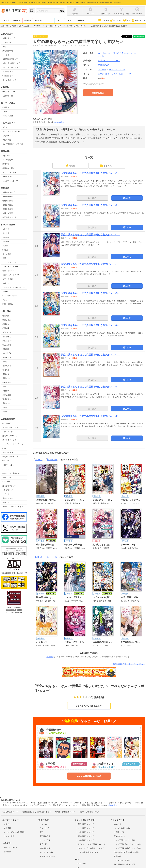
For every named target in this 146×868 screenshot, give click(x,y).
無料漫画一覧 (8, 197)
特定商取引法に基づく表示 (123, 864)
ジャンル (103, 21)
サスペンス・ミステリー (12, 275)
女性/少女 (27, 21)
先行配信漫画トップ (10, 59)
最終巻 (70, 165)
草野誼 (5, 362)
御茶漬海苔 (7, 345)
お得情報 (7, 852)
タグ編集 (60, 122)
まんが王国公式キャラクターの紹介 (127, 844)
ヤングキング (8, 490)
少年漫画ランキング (85, 840)
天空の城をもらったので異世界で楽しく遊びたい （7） (90, 355)
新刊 (126, 21)
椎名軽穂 (6, 370)
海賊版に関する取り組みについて (14, 573)
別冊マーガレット (9, 465)
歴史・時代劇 (8, 279)
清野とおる (7, 378)
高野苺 (5, 387)
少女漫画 (6, 233)
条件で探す (7, 156)
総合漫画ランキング (85, 824)
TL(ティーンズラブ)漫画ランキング (91, 844)
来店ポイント (138, 21)
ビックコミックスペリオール (14, 507)
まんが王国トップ (10, 812)
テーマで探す (8, 160)
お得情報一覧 (8, 96)
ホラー (5, 292)
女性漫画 (6, 229)
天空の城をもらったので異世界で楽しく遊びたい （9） (90, 416)
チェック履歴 (8, 116)
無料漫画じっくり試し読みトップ (36, 812)
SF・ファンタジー (10, 296)
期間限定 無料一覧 (10, 217)
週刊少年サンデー (9, 486)
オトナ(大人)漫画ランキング (88, 852)
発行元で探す (8, 177)
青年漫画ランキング (85, 836)
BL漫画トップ (8, 76)
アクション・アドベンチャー (14, 287)
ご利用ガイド (8, 136)
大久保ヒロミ (8, 341)
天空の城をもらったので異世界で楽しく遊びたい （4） (90, 264)
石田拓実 (6, 328)
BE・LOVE (7, 423)
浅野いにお (7, 320)
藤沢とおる (7, 403)
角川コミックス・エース (46, 557)
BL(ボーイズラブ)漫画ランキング (90, 848)
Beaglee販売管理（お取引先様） (126, 852)
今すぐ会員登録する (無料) (89, 776)
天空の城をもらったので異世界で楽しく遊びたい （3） (90, 235)
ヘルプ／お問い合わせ (11, 132)
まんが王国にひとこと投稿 (13, 144)
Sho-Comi (6, 482)
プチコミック (8, 432)
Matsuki (105, 53)
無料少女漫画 (8, 205)
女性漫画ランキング (85, 828)
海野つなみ (7, 332)
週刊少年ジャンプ (9, 440)
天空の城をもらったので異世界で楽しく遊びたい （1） (90, 173)
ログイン (6, 112)
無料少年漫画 (8, 213)
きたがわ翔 (7, 353)
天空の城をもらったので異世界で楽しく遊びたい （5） (90, 293)
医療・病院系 (8, 304)
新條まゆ (6, 374)
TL (49, 21)
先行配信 (17, 21)
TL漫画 (5, 246)
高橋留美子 (7, 391)
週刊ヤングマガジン (10, 436)
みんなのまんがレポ (10, 181)
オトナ (70, 21)
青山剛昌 (6, 316)
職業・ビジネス (9, 271)
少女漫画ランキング (85, 832)
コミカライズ (111, 74)
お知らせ (6, 127)
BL (60, 21)
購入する (127, 198)
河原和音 (6, 349)
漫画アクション (9, 498)
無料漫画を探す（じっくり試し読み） (129, 664)
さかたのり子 (8, 366)
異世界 (101, 74)
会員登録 (6, 107)
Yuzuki (101, 56)
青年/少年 (38, 21)
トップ (6, 21)
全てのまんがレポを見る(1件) (89, 706)
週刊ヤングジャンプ (10, 457)
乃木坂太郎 (7, 395)
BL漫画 (5, 250)
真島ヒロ (6, 407)
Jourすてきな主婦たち (11, 473)
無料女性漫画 (8, 201)
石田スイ (6, 324)
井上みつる (125, 53)
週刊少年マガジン (9, 452)
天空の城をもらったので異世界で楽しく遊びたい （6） (90, 325)
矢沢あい (6, 412)
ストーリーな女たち (10, 427)
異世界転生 (48, 122)
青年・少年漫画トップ (11, 67)
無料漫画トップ (9, 38)
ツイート (128, 37)
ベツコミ (6, 469)
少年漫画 (6, 242)
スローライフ (125, 74)
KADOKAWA (103, 65)
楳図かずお (7, 337)
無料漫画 (81, 21)
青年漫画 (6, 237)
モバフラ (6, 503)
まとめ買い (107, 165)
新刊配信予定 (8, 51)
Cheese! (6, 461)
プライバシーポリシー (122, 860)
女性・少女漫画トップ (11, 63)
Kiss (4, 448)
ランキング (116, 21)
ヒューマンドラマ (9, 262)
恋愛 (4, 258)
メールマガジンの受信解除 (14, 832)
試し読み (92, 198)
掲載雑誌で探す (9, 168)
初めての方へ (8, 140)
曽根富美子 (7, 382)
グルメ (5, 300)
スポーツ (6, 283)
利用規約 (117, 856)
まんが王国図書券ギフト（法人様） (127, 848)
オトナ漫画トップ (9, 80)
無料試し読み (98, 93)
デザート (6, 494)
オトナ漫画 (7, 254)
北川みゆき (7, 357)
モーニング (7, 477)
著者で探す (7, 164)
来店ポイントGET (9, 92)
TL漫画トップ (8, 72)
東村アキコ (7, 399)
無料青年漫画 (8, 209)
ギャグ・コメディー (10, 267)
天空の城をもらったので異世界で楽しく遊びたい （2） (90, 205)
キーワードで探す (9, 172)
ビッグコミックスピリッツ (13, 444)
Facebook (81, 864)
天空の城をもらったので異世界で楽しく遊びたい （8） (90, 387)
